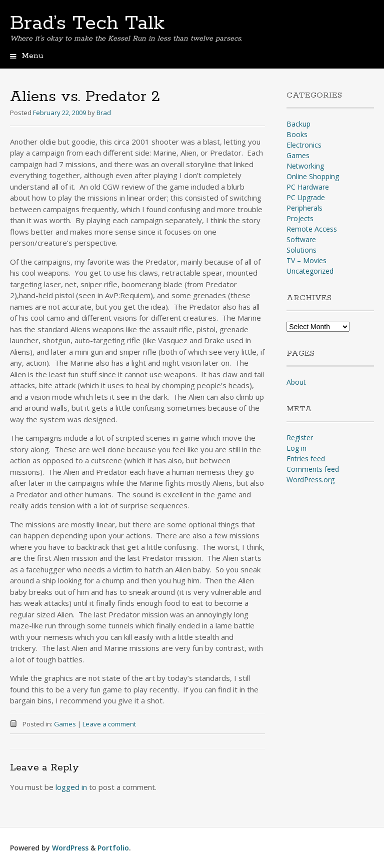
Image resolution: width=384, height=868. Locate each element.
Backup (298, 124)
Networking (305, 166)
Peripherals (304, 208)
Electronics (304, 145)
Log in (296, 448)
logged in (71, 787)
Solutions (301, 250)
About (296, 382)
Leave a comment (109, 724)
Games (65, 724)
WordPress (70, 848)
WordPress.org (310, 480)
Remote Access (312, 229)
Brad (104, 113)
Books (297, 134)
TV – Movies (306, 260)
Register (300, 438)
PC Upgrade (306, 197)
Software (301, 239)
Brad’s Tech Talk (87, 24)
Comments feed (313, 469)
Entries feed (306, 459)
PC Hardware (308, 187)
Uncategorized (310, 271)
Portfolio (113, 848)
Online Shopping (313, 176)
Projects (300, 218)
